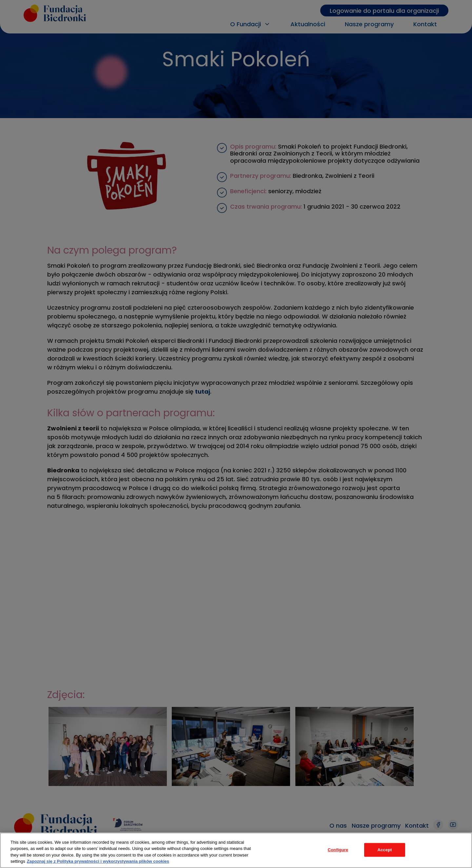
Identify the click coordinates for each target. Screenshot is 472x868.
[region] (236, 850)
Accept (384, 850)
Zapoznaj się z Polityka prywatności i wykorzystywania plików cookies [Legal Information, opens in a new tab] (98, 861)
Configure (338, 850)
